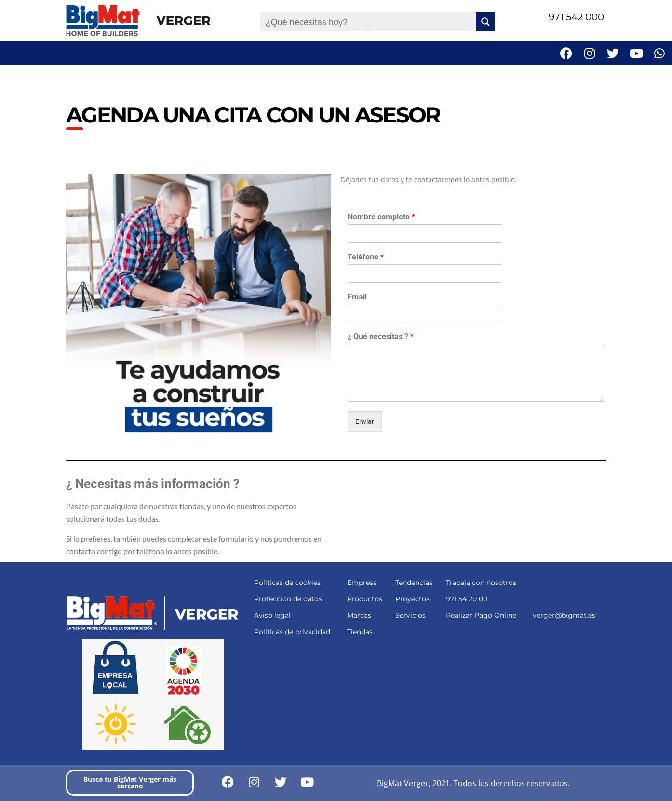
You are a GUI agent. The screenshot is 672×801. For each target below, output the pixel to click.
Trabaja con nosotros (481, 583)
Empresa (362, 583)
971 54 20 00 (467, 599)
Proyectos (412, 599)
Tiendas (360, 632)
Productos (365, 599)
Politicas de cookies (287, 583)
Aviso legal (272, 615)
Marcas (359, 615)
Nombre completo (381, 217)
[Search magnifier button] (485, 22)
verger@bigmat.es (564, 615)
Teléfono (366, 257)
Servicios (410, 615)
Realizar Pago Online (481, 615)
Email (357, 297)
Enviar (365, 421)
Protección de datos (288, 599)
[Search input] (369, 22)
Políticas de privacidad (292, 632)
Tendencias (414, 583)
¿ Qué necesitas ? (381, 336)
